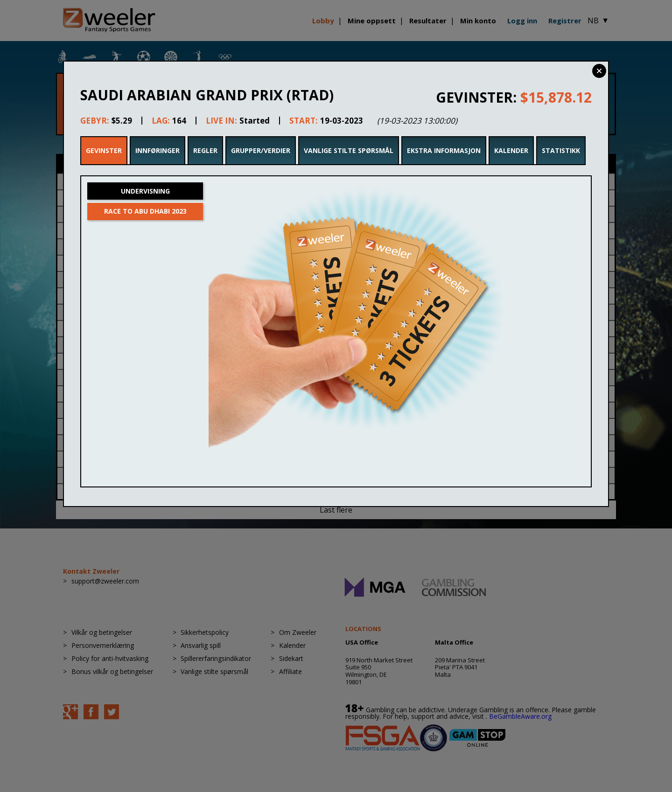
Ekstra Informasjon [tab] (444, 150)
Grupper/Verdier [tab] (261, 150)
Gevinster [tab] (104, 150)
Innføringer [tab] (157, 150)
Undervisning (145, 191)
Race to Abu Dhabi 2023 (145, 211)
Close (599, 71)
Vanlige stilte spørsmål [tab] (349, 150)
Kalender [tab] (511, 150)
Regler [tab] (205, 150)
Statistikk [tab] (561, 150)
